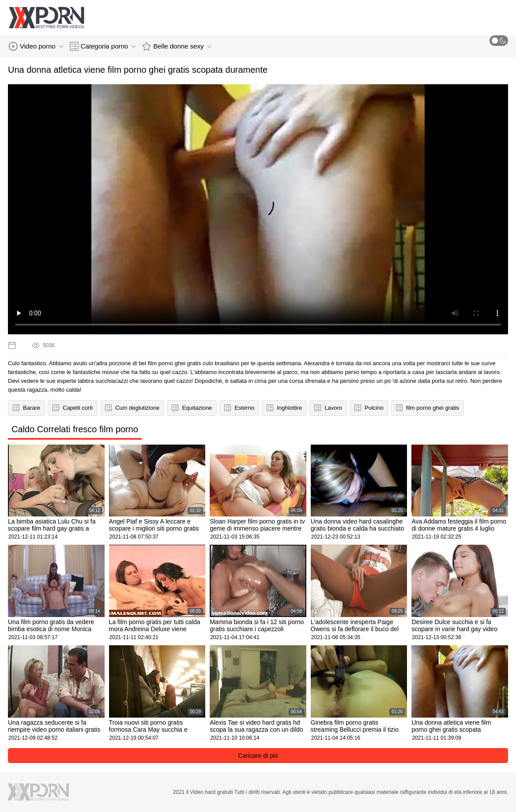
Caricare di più (258, 756)
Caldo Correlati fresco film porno (75, 429)
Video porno (36, 46)
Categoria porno (103, 46)
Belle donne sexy (177, 46)
